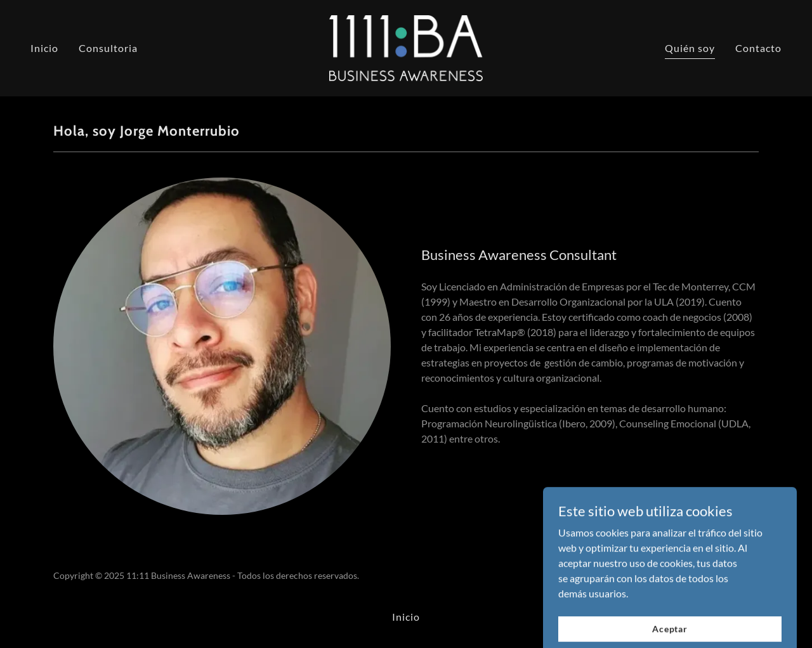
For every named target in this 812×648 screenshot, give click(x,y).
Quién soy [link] (690, 48)
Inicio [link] (44, 48)
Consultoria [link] (108, 48)
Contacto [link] (758, 48)
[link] (406, 47)
